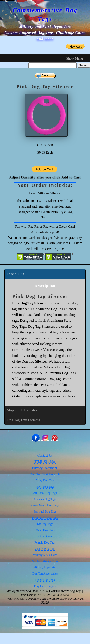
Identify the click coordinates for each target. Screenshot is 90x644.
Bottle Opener (45, 536)
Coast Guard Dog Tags (45, 505)
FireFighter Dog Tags (45, 518)
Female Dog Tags (45, 543)
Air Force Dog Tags (45, 493)
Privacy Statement (45, 468)
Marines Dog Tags (45, 499)
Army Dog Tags (45, 480)
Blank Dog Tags (45, 580)
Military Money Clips (45, 561)
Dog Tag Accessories (45, 574)
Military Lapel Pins (45, 567)
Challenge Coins (45, 549)
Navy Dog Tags (45, 487)
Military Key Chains (45, 555)
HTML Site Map (45, 462)
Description (16, 274)
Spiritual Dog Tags (45, 512)
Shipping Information (23, 410)
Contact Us (45, 455)
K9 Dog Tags (45, 524)
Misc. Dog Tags (45, 530)
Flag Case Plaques (45, 586)
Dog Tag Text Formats (23, 420)
